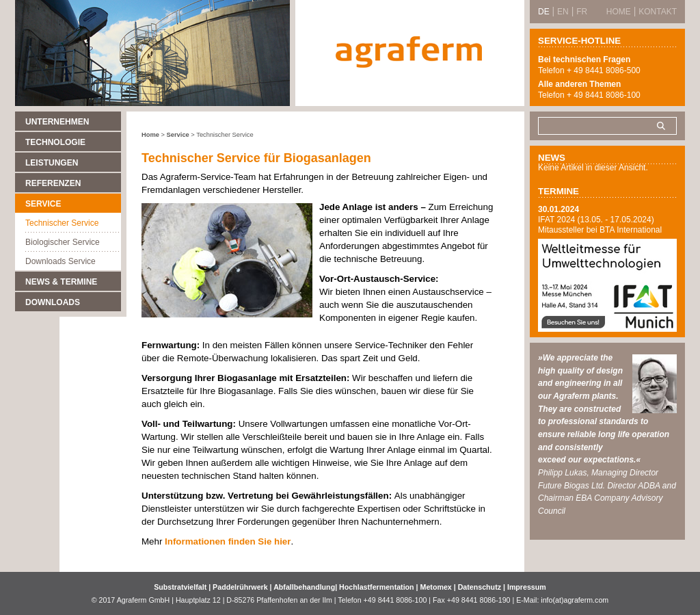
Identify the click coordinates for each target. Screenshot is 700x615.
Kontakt (658, 12)
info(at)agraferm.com (575, 600)
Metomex (437, 587)
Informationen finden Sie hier (228, 541)
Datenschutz (480, 587)
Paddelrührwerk (241, 587)
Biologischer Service (63, 242)
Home (150, 135)
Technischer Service (62, 223)
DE (544, 12)
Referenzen (53, 183)
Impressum (527, 587)
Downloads (53, 302)
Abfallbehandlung (304, 587)
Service (43, 204)
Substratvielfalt (180, 587)
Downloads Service (60, 261)
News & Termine (61, 282)
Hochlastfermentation (378, 587)
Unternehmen (57, 122)
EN (563, 12)
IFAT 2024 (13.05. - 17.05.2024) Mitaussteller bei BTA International (600, 225)
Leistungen (52, 163)
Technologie (55, 142)
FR (582, 12)
